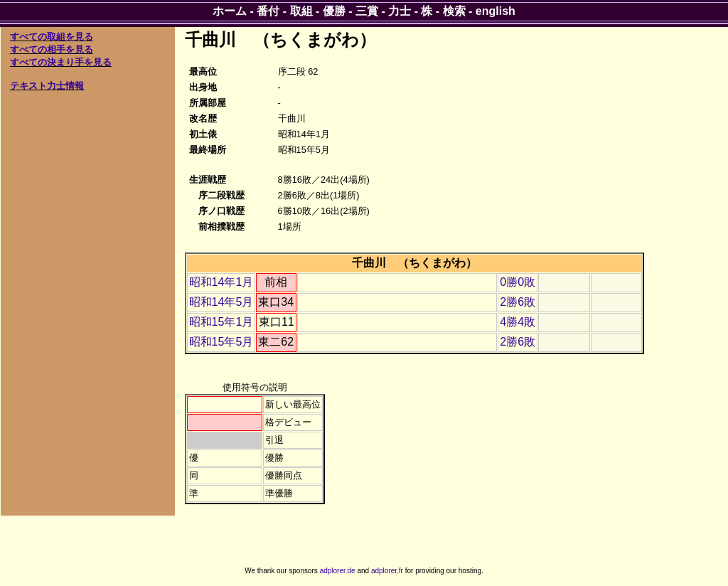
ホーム (230, 11)
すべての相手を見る (52, 49)
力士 (400, 11)
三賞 (367, 11)
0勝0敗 (518, 282)
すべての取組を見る (52, 37)
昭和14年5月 (221, 302)
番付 (268, 11)
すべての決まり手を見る (61, 62)
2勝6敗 (518, 302)
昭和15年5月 (221, 342)
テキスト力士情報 (47, 86)
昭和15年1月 (221, 322)
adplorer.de (338, 571)
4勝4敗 (518, 322)
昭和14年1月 (221, 282)
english (496, 11)
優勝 (334, 11)
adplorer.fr (387, 571)
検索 (454, 11)
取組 (301, 11)
